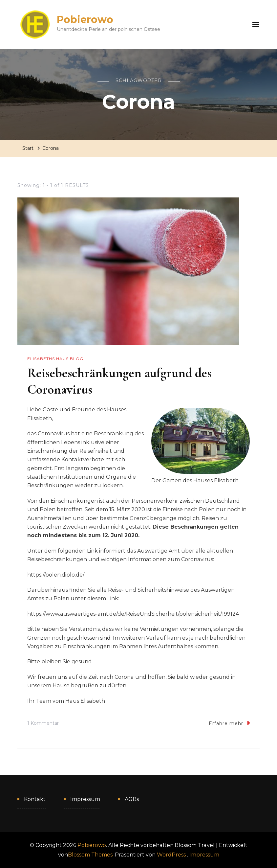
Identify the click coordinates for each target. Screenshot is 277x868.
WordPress (171, 855)
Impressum (85, 799)
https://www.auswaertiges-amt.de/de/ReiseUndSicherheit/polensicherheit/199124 (133, 614)
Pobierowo (85, 20)
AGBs (132, 799)
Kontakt (35, 799)
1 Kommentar (43, 723)
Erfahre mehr (229, 723)
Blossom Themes (90, 855)
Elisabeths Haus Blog (55, 359)
